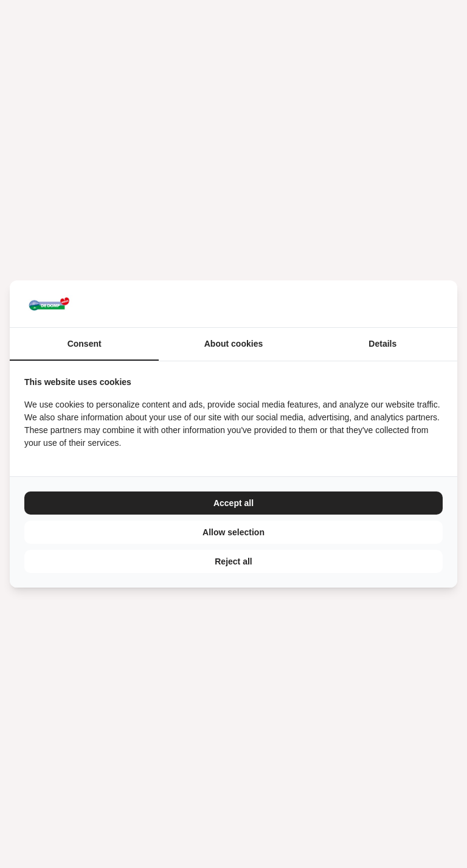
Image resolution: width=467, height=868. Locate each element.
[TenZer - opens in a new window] (442, 304)
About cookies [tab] (233, 344)
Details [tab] (382, 344)
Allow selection (233, 532)
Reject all (233, 561)
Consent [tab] (85, 344)
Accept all (233, 503)
